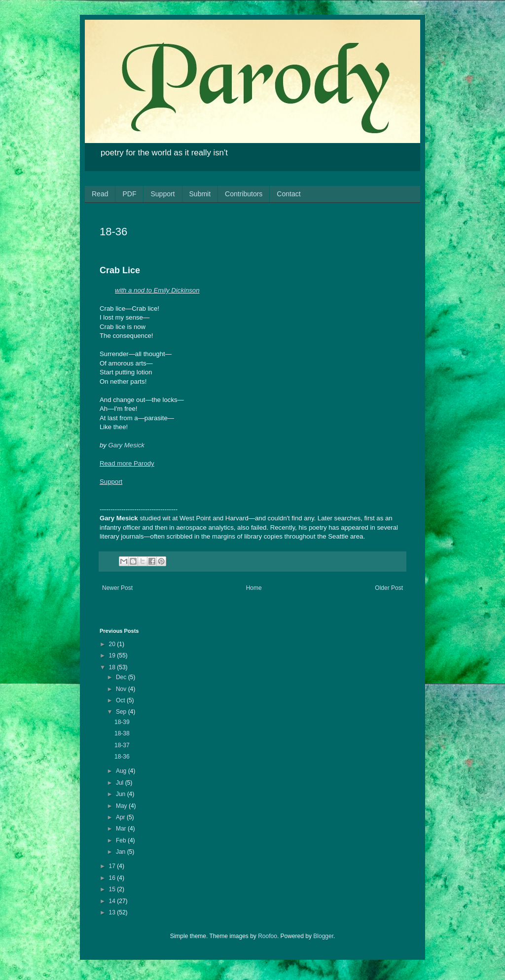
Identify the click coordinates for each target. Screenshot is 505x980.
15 (113, 889)
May (122, 806)
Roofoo (268, 936)
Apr (121, 817)
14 (113, 901)
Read (100, 194)
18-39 (122, 722)
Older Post (389, 588)
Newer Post (117, 588)
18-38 (122, 733)
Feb (122, 840)
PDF (129, 194)
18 (113, 667)
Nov (122, 689)
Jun (122, 794)
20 (113, 644)
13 (113, 912)
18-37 (122, 745)
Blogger (323, 936)
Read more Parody (127, 463)
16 (113, 878)
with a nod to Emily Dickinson (157, 290)
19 (113, 655)
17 (113, 866)
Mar (122, 829)
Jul (121, 783)
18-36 (122, 757)
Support (162, 194)
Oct (121, 700)
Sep (122, 712)
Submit (200, 194)
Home (254, 588)
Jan (122, 852)
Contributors (244, 194)
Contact (289, 194)
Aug (122, 771)
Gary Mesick (126, 445)
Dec (122, 677)
